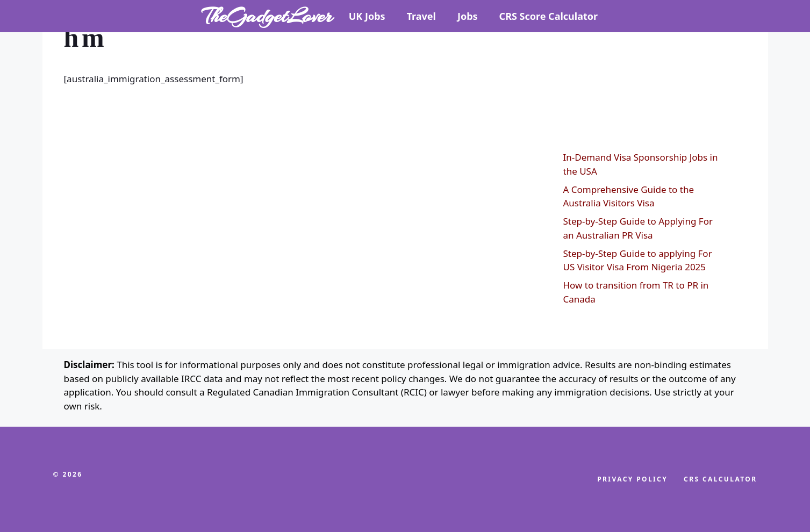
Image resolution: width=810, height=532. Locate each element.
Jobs (468, 16)
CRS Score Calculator (549, 16)
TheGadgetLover (267, 16)
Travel (421, 16)
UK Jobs (367, 16)
